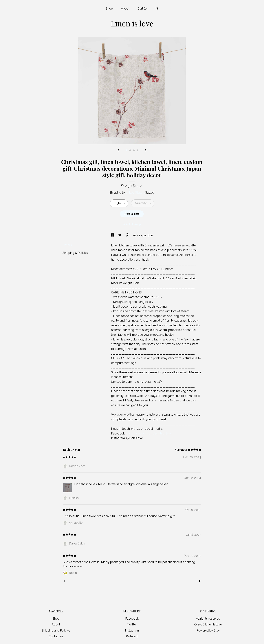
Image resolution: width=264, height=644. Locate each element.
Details (69, 245)
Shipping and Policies (56, 631)
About (125, 9)
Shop (109, 9)
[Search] (157, 9)
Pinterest (132, 636)
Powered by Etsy (208, 631)
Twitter (132, 624)
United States (135, 193)
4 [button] (137, 150)
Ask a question (143, 235)
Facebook (132, 619)
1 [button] (126, 150)
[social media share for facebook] (113, 235)
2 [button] (130, 150)
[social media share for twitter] (120, 235)
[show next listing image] (146, 151)
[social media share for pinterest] (128, 235)
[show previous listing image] (118, 151)
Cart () (143, 9)
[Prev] (64, 581)
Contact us (56, 636)
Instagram (132, 631)
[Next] (200, 581)
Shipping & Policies (75, 253)
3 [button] (134, 150)
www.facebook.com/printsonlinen (149, 433)
